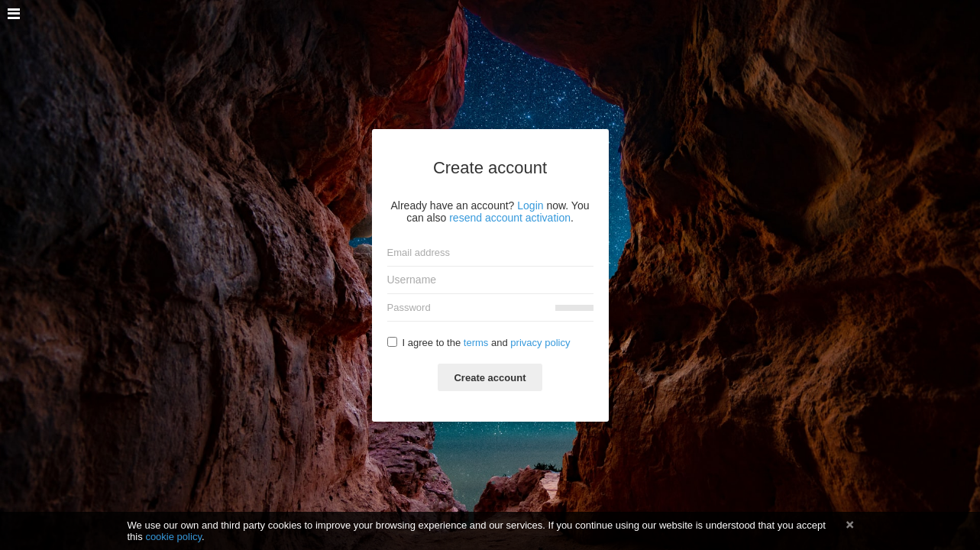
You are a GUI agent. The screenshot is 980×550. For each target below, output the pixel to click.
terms (476, 343)
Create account (490, 378)
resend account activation (510, 218)
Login (530, 205)
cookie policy (173, 537)
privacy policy (540, 343)
